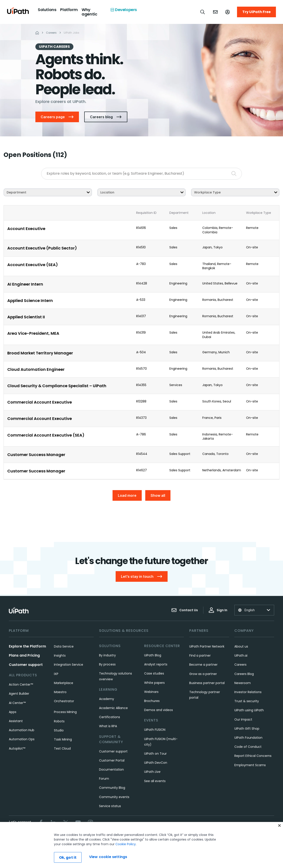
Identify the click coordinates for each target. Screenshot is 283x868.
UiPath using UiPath (249, 710)
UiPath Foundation (248, 738)
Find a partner (200, 655)
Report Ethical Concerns (253, 756)
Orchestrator (64, 701)
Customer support (26, 665)
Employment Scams (250, 765)
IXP (56, 674)
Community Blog (112, 788)
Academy (107, 699)
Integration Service (69, 665)
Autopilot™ (17, 748)
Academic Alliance (113, 708)
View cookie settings (108, 857)
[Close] (279, 825)
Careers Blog (244, 674)
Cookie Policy (126, 844)
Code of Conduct (248, 747)
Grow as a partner (203, 674)
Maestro (60, 692)
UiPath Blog (153, 655)
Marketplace (64, 683)
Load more (127, 495)
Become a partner (203, 665)
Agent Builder (19, 694)
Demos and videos (159, 710)
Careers (240, 665)
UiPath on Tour (155, 754)
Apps (13, 712)
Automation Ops (22, 739)
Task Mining (63, 739)
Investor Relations (248, 692)
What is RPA (108, 726)
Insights (60, 655)
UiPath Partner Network (207, 646)
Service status (110, 806)
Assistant (16, 721)
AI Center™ (17, 703)
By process (107, 664)
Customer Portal (112, 760)
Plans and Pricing (24, 655)
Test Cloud (62, 748)
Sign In (218, 610)
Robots (59, 721)
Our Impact (243, 719)
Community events (114, 797)
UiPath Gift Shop (247, 729)
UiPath (152, 772)
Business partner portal (207, 683)
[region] (141, 845)
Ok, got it (68, 857)
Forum (104, 779)
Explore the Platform (27, 646)
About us (241, 646)
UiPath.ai (241, 655)
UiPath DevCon (156, 763)
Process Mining (65, 712)
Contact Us (185, 610)
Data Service (64, 646)
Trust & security (247, 701)
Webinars (151, 692)
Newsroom (243, 683)
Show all (158, 495)
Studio (59, 730)
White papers (154, 683)
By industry (107, 655)
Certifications (110, 717)
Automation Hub (22, 730)
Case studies (154, 673)
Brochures (152, 701)
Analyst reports (156, 664)
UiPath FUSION (155, 730)
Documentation (111, 769)
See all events (155, 781)
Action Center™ (21, 684)
